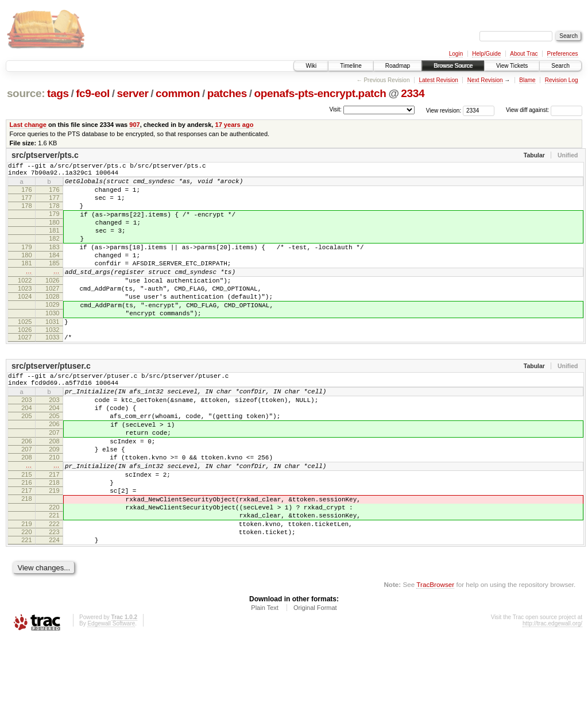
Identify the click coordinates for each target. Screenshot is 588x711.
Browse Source (453, 66)
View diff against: (544, 110)
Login (456, 54)
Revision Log (562, 80)
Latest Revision (438, 80)
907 (134, 125)
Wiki (311, 66)
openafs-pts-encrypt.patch (320, 93)
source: (26, 93)
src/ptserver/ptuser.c (51, 402)
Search (560, 66)
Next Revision (485, 80)
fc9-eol (93, 93)
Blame (527, 80)
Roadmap (398, 66)
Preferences (563, 54)
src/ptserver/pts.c (45, 155)
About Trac (524, 54)
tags (58, 93)
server (132, 93)
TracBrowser (435, 657)
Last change (28, 125)
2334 (413, 93)
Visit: (335, 109)
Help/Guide (486, 54)
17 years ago (235, 125)
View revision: (444, 110)
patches (227, 93)
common (178, 93)
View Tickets (512, 66)
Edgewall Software (111, 696)
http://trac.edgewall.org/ (552, 696)
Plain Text (265, 680)
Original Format (315, 680)
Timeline (351, 66)
